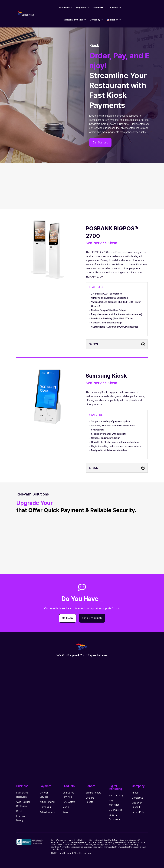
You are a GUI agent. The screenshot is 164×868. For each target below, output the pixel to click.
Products (98, 8)
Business (64, 8)
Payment (81, 8)
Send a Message (92, 618)
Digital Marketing (73, 20)
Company (95, 20)
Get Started (100, 142)
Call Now (68, 618)
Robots (114, 8)
